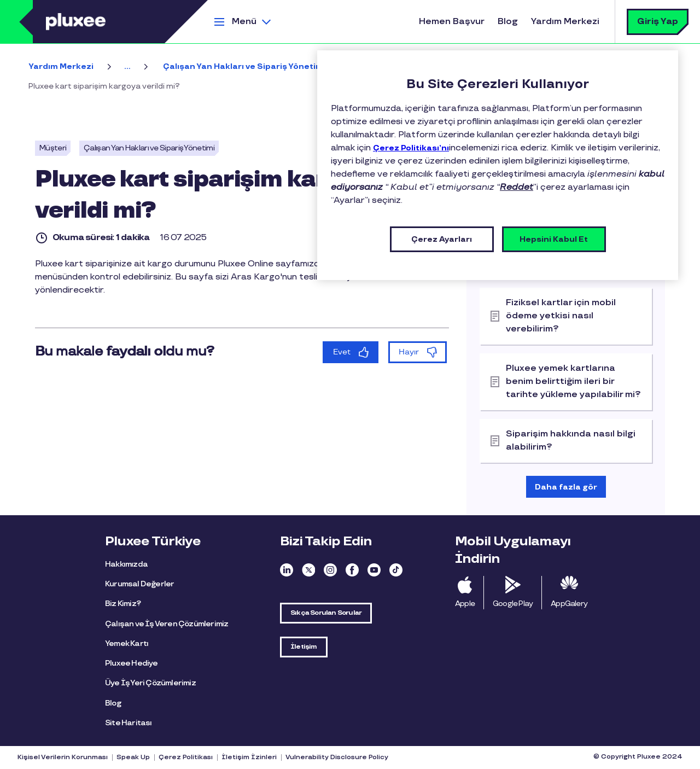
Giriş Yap (658, 22)
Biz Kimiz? (123, 604)
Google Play (513, 604)
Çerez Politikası (186, 758)
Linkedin (287, 570)
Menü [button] (244, 22)
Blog (508, 22)
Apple (465, 604)
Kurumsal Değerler (139, 584)
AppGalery (569, 604)
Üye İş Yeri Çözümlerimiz (150, 683)
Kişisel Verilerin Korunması (63, 758)
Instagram (330, 570)
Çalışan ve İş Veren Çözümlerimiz (167, 624)
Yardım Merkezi (565, 22)
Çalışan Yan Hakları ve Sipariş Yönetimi (244, 66)
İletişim (304, 647)
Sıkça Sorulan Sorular (326, 613)
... (127, 66)
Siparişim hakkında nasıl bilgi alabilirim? (571, 441)
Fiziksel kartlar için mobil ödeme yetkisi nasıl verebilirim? (561, 316)
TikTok (396, 570)
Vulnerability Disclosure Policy (337, 758)
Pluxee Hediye (132, 663)
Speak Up (133, 758)
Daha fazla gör (566, 487)
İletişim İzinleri (249, 758)
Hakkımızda (126, 564)
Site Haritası (129, 723)
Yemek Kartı (127, 643)
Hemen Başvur (452, 22)
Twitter (308, 570)
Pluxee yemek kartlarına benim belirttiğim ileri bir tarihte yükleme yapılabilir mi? (573, 381)
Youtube (374, 570)
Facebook (352, 570)
